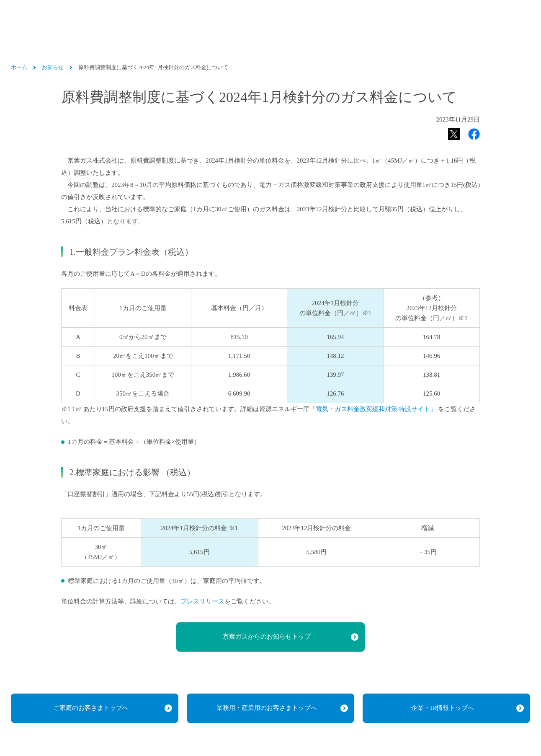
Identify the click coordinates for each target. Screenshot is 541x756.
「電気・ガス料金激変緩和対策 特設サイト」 (373, 409)
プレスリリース (202, 601)
